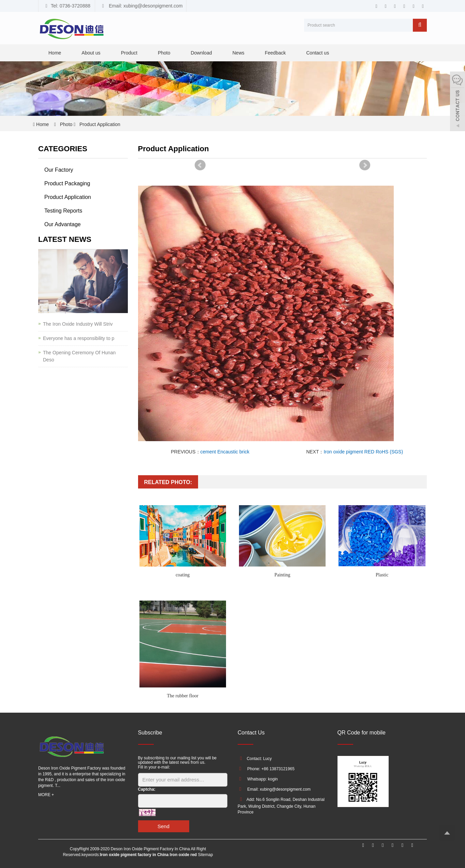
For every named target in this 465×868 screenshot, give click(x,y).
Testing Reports (63, 211)
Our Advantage (63, 224)
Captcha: (147, 789)
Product (129, 53)
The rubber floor (183, 696)
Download (201, 53)
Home (55, 53)
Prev (200, 165)
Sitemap (206, 855)
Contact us (318, 53)
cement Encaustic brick (225, 452)
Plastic (382, 575)
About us (91, 53)
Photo (164, 53)
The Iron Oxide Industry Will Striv (78, 324)
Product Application (99, 124)
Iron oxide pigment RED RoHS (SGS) (363, 452)
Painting (282, 575)
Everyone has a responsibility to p (79, 338)
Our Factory (59, 170)
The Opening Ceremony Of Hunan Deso (79, 356)
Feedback (275, 53)
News (238, 53)
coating (183, 575)
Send (163, 826)
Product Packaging (67, 183)
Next (365, 165)
